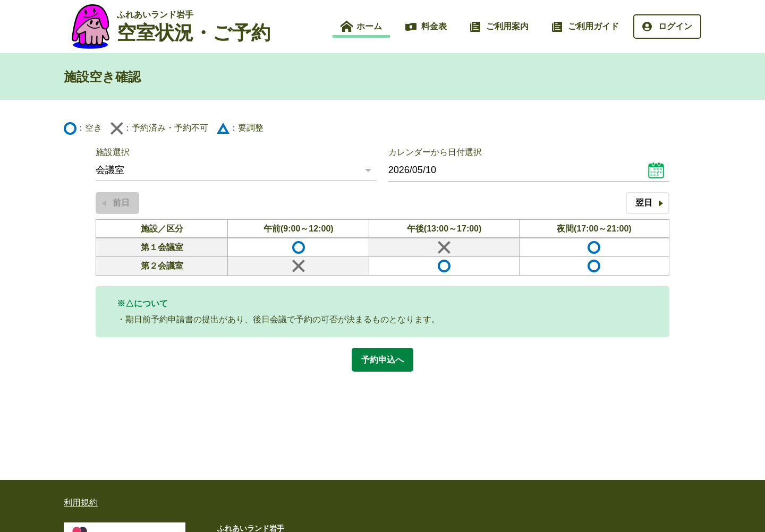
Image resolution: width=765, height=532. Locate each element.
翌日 (644, 203)
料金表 (434, 26)
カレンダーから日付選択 (435, 152)
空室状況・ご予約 (194, 27)
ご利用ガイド (593, 26)
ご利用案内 (507, 26)
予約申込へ (382, 360)
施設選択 (113, 152)
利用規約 (81, 503)
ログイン (675, 26)
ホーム (369, 26)
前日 (121, 203)
